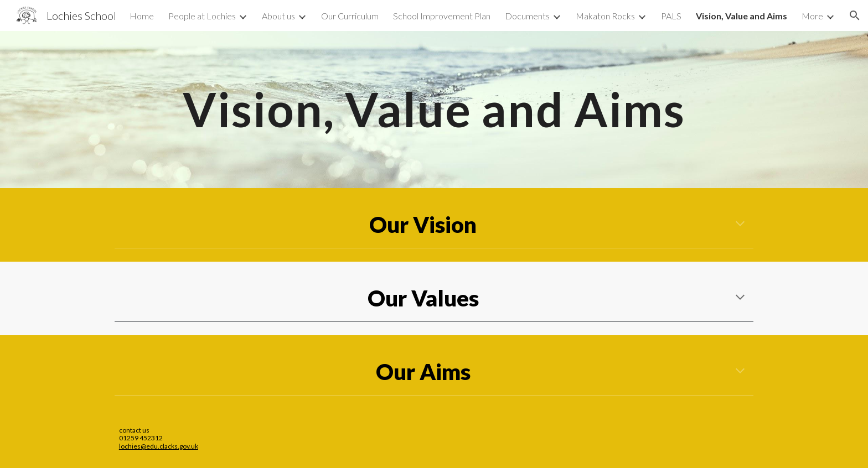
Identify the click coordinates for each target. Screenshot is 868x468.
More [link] (812, 16)
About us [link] (278, 16)
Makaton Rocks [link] (605, 16)
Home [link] (142, 16)
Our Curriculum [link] (350, 16)
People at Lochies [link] (202, 16)
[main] (434, 109)
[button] (855, 15)
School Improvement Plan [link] (442, 16)
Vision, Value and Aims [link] (742, 16)
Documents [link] (527, 16)
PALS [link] (671, 16)
